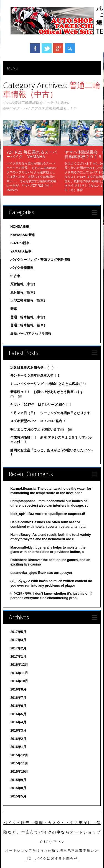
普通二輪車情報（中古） (29, 317)
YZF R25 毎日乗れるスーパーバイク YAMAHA (32, 154)
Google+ (58, 48)
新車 (14, 309)
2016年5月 (18, 714)
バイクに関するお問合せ (57, 858)
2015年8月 (18, 788)
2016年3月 (18, 731)
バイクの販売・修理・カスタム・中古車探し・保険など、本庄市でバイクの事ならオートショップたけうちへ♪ (52, 832)
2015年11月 (19, 763)
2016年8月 (18, 689)
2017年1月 (18, 657)
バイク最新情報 (22, 268)
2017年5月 (18, 632)
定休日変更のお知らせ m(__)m (33, 367)
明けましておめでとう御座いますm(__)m (41, 429)
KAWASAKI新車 (23, 235)
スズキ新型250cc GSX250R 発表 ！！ (40, 421)
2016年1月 (18, 747)
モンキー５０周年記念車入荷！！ (35, 376)
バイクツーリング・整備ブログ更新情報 (40, 260)
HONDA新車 (20, 227)
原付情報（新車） (24, 292)
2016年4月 (18, 722)
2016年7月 (18, 698)
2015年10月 (19, 772)
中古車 (15, 276)
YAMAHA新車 (21, 251)
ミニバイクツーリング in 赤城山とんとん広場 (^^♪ (48, 384)
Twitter (47, 48)
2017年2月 (18, 648)
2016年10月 (19, 681)
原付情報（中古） (24, 284)
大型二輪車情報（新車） (29, 301)
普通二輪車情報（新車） (29, 325)
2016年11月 (19, 673)
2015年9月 (18, 780)
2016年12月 (19, 665)
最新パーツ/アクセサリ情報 (31, 334)
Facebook (35, 48)
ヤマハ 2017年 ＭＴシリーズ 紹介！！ (41, 405)
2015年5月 (18, 796)
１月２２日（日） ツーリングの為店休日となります (50, 413)
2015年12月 (19, 755)
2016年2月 (18, 739)
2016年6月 (18, 706)
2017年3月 (18, 640)
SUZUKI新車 (20, 243)
